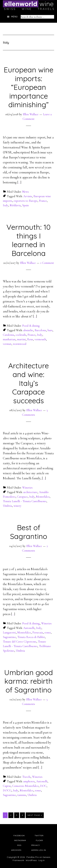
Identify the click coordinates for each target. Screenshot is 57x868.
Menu (14, 17)
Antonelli (29, 628)
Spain (25, 205)
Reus (30, 339)
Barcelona (40, 330)
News (25, 192)
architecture (30, 492)
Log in (41, 860)
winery (17, 506)
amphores (29, 781)
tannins (22, 795)
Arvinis (28, 196)
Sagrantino (9, 637)
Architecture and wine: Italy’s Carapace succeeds (28, 383)
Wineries (27, 488)
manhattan (9, 339)
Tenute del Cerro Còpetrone (20, 642)
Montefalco (43, 497)
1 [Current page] (6, 815)
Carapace (22, 497)
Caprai (7, 786)
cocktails (21, 335)
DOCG (7, 790)
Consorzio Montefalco (25, 786)
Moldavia (15, 205)
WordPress (31, 860)
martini (21, 339)
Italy (6, 205)
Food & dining (31, 326)
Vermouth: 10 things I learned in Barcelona (28, 240)
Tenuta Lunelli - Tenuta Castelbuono (25, 501)
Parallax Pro (33, 857)
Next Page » (35, 815)
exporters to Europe (26, 201)
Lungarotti (9, 633)
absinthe (28, 330)
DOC (43, 786)
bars (50, 330)
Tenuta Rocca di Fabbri (31, 637)
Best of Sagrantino (29, 532)
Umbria (7, 506)
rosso (48, 633)
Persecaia (38, 633)
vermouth (40, 339)
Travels (26, 777)
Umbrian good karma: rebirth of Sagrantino (28, 681)
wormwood (20, 344)
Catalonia (9, 335)
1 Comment (47, 263)
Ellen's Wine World (29, 5)
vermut (7, 344)
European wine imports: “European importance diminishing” (28, 87)
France (43, 201)
